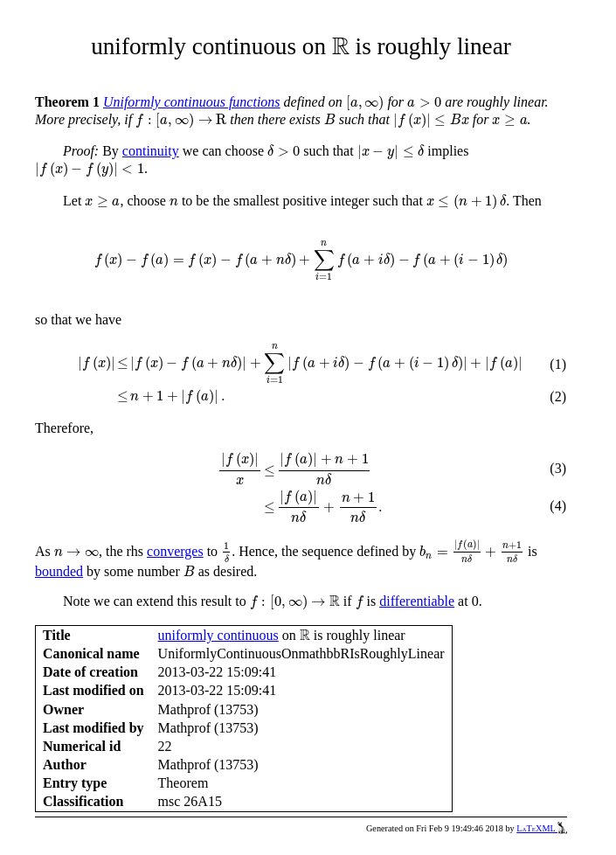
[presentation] (341, 46)
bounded (59, 571)
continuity (151, 151)
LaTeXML (542, 828)
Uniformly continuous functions (192, 102)
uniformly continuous (218, 635)
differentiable (417, 601)
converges (175, 551)
